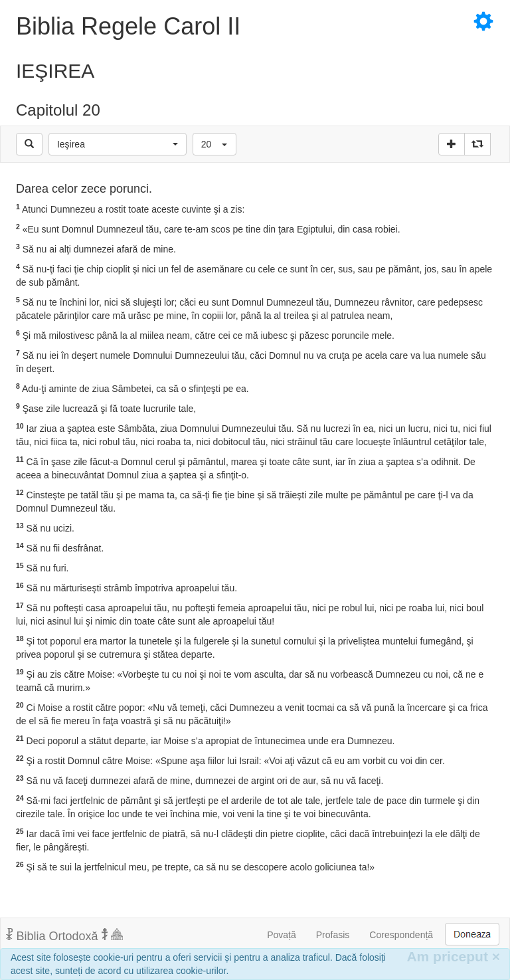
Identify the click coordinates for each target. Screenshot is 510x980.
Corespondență (401, 935)
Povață (282, 935)
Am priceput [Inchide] (453, 956)
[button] (118, 144)
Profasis (333, 935)
